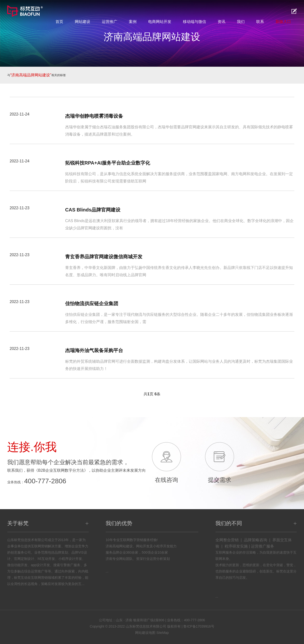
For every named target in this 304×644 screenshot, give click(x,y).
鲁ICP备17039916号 (199, 626)
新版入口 (283, 22)
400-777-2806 (45, 481)
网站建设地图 (145, 633)
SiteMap (162, 633)
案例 (133, 22)
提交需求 (220, 480)
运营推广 (110, 22)
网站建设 (83, 22)
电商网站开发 (160, 22)
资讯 (221, 22)
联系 (260, 22)
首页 (59, 22)
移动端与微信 (194, 22)
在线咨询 (166, 480)
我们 (241, 22)
